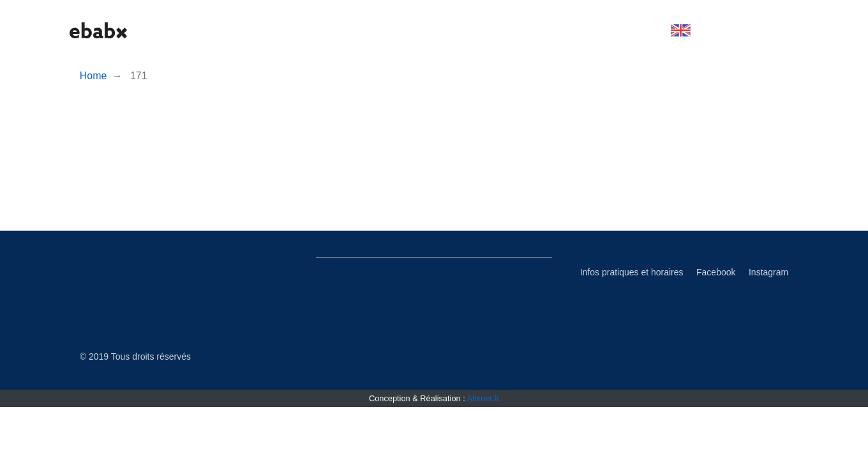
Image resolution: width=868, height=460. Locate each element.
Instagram (768, 272)
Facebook (716, 272)
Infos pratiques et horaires (632, 272)
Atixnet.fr (483, 398)
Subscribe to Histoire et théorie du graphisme (301, 226)
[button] (681, 30)
